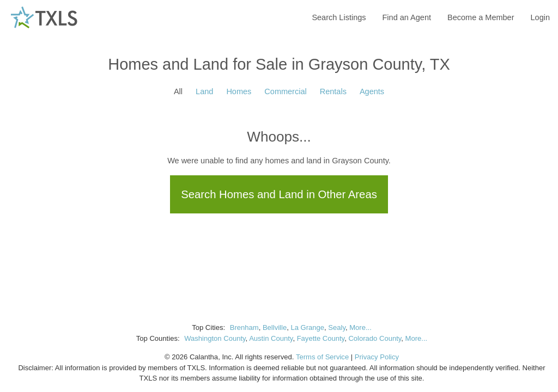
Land (204, 91)
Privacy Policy (377, 357)
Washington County (215, 338)
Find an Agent (407, 17)
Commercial (285, 91)
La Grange (307, 327)
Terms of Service (322, 357)
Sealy (337, 327)
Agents (372, 91)
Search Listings (339, 17)
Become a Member (481, 17)
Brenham (244, 327)
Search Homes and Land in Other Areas (279, 194)
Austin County (271, 338)
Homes (239, 91)
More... (360, 327)
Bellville (275, 327)
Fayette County (321, 338)
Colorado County (375, 338)
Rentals (333, 91)
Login (540, 17)
